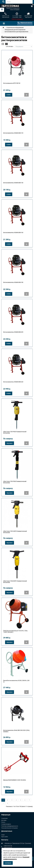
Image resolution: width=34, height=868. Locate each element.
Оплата (3, 822)
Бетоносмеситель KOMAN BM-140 (13, 183)
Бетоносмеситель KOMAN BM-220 (13, 382)
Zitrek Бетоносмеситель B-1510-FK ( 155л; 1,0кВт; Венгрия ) (15, 631)
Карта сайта (5, 837)
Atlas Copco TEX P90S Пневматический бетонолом (15, 482)
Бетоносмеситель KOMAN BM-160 (13, 233)
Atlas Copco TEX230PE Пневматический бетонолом (15, 582)
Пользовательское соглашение (9, 828)
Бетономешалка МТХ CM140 (12, 83)
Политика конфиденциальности (10, 826)
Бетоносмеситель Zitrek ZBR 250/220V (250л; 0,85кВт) (16, 731)
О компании (4, 818)
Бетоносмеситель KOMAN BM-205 (13, 332)
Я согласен (8, 863)
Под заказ (10, 443)
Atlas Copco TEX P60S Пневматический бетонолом (15, 432)
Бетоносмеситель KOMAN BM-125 (13, 133)
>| (8, 803)
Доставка (4, 820)
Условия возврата (6, 824)
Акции (3, 835)
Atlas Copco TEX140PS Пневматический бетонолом (15, 532)
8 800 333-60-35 (6, 17)
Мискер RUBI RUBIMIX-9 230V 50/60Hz (15, 780)
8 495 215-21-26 (6, 16)
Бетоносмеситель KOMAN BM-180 (13, 282)
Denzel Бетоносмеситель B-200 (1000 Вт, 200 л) (16, 681)
